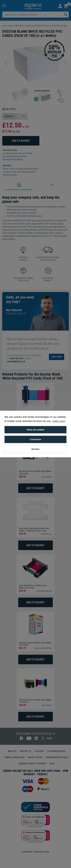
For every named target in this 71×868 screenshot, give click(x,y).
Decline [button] (35, 449)
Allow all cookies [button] (35, 430)
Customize (36, 439)
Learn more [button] (59, 421)
